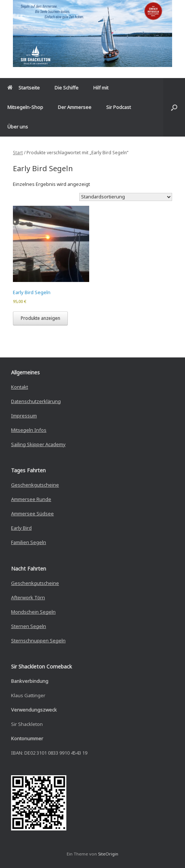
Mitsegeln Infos (29, 430)
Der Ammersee (75, 107)
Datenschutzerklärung (36, 401)
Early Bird (21, 528)
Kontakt (20, 387)
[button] (174, 107)
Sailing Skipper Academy (38, 444)
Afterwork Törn (28, 597)
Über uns (18, 127)
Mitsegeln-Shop (25, 107)
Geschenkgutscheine (35, 485)
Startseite (24, 88)
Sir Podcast (118, 107)
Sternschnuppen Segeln (38, 641)
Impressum (24, 416)
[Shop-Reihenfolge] (126, 197)
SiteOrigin (108, 854)
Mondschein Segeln (33, 612)
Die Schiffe (67, 88)
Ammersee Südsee (32, 514)
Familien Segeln (29, 542)
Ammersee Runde (31, 499)
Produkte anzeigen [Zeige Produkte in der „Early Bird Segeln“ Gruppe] (40, 318)
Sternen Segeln (29, 626)
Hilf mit (101, 88)
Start (18, 153)
